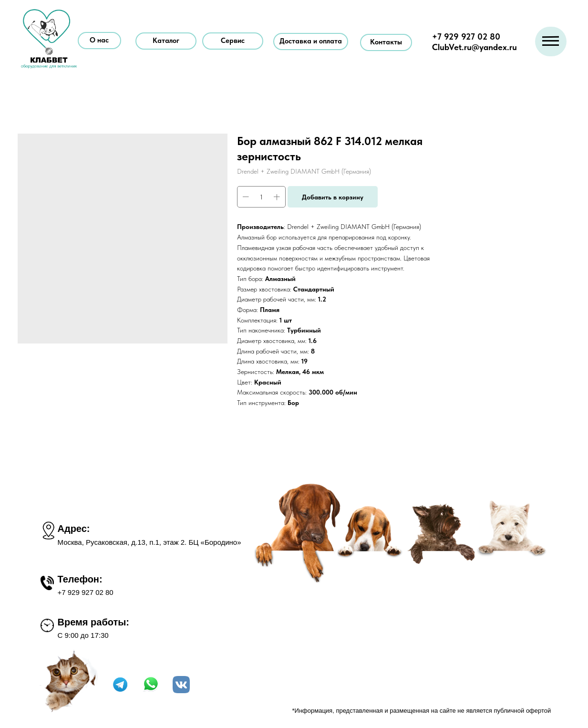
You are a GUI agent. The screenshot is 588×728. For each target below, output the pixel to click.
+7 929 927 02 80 (466, 36)
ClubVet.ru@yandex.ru (475, 47)
